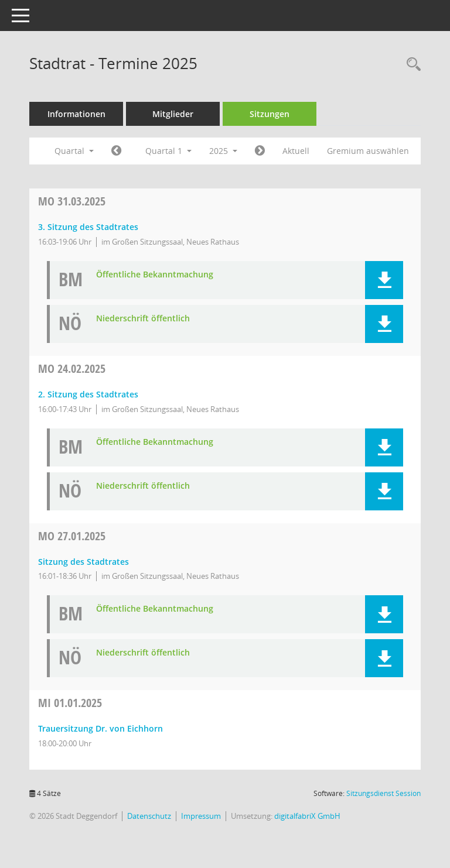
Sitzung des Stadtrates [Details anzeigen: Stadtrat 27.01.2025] (83, 562)
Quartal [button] (74, 151)
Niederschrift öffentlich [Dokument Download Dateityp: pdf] (143, 319)
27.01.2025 (72, 536)
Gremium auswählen (368, 151)
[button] (384, 280)
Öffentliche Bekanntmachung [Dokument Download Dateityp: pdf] (155, 275)
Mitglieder (173, 114)
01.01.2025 (70, 703)
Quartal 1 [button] (168, 151)
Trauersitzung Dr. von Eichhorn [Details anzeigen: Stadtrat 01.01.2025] (100, 728)
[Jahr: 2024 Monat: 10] (116, 151)
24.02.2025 (72, 368)
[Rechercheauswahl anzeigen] (411, 65)
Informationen (76, 114)
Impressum (201, 816)
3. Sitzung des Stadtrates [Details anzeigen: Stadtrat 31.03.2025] (88, 227)
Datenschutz (149, 816)
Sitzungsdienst (383, 793)
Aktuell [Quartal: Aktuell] (296, 151)
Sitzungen (270, 114)
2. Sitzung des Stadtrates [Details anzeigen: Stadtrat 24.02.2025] (88, 394)
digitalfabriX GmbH (307, 816)
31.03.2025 (72, 201)
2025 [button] (223, 151)
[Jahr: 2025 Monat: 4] (260, 151)
